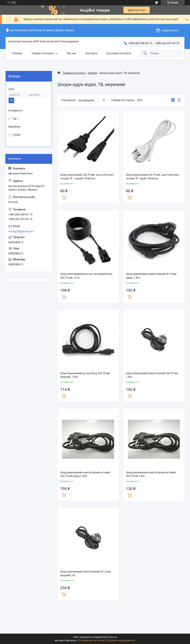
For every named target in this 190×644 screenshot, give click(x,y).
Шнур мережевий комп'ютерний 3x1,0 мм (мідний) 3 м (86, 573)
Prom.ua (113, 637)
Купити (64, 197)
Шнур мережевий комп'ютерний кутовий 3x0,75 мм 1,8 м (151, 474)
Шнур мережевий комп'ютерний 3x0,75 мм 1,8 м (152, 375)
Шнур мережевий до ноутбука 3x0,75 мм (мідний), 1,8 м (85, 375)
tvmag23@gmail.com (21, 231)
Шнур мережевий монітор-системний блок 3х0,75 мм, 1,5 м (86, 276)
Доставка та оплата (119, 53)
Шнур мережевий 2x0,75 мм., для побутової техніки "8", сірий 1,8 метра (153, 177)
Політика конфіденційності (121, 640)
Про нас (72, 53)
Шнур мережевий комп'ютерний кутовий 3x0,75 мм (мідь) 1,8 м (85, 474)
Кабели (92, 73)
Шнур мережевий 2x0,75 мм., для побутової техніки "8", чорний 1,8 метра (87, 177)
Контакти (91, 53)
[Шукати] (145, 53)
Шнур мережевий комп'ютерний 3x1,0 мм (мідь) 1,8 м (151, 276)
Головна (17, 53)
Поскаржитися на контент (92, 640)
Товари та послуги (43, 53)
